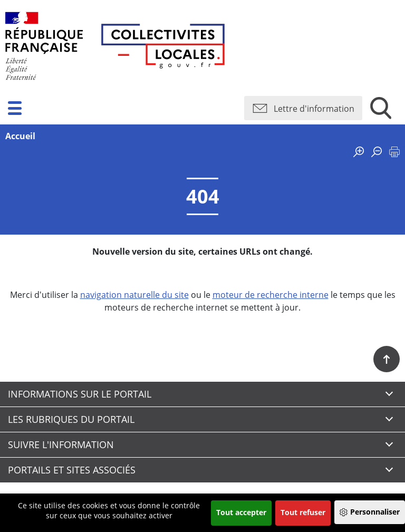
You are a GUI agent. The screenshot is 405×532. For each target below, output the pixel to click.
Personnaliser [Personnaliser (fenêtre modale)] (375, 512)
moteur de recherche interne (271, 295)
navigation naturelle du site (134, 295)
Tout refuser (303, 512)
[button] (15, 108)
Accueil (20, 136)
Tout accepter (241, 512)
